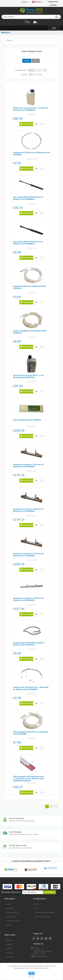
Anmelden (53, 5)
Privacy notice (11, 917)
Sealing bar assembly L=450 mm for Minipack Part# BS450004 (29, 510)
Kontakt (9, 925)
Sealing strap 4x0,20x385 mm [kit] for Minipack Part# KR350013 (29, 644)
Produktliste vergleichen (43, 917)
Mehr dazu (31, 977)
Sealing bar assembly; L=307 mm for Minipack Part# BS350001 (29, 555)
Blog (36, 908)
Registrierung (53, 2)
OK (31, 973)
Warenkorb (10, 953)
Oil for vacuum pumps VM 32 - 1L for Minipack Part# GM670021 (29, 376)
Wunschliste (10, 957)
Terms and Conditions (13, 921)
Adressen (9, 949)
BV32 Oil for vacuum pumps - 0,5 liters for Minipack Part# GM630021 (31, 109)
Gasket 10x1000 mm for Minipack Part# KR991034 (30, 287)
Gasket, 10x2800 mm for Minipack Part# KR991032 (30, 332)
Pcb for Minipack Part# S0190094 (27, 420)
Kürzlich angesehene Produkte (45, 913)
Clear (36, 61)
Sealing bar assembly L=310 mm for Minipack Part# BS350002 (29, 466)
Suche (37, 904)
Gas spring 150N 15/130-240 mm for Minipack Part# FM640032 (29, 243)
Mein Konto (10, 940)
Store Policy (10, 908)
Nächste (56, 806)
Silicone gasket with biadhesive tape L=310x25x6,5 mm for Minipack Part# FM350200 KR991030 (29, 779)
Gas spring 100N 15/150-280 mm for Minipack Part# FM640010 (29, 198)
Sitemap (9, 904)
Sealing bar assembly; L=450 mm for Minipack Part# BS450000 (29, 599)
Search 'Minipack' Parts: (32, 51)
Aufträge (9, 945)
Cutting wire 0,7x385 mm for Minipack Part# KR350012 (29, 154)
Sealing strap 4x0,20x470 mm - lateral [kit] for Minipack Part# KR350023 (31, 688)
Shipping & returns (12, 913)
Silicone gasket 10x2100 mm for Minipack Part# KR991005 (31, 733)
